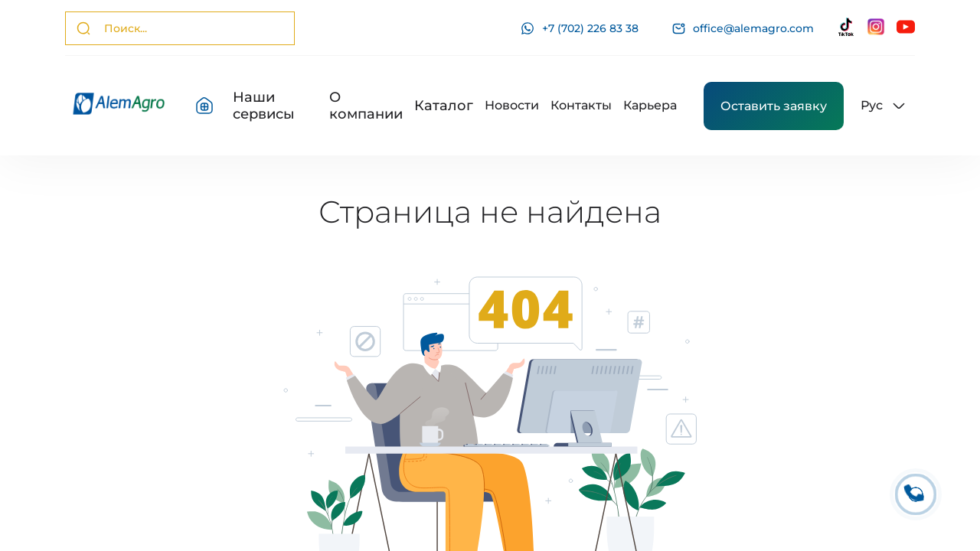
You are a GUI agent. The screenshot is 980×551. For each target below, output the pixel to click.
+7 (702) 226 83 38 (580, 28)
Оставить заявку (774, 106)
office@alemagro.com (743, 29)
